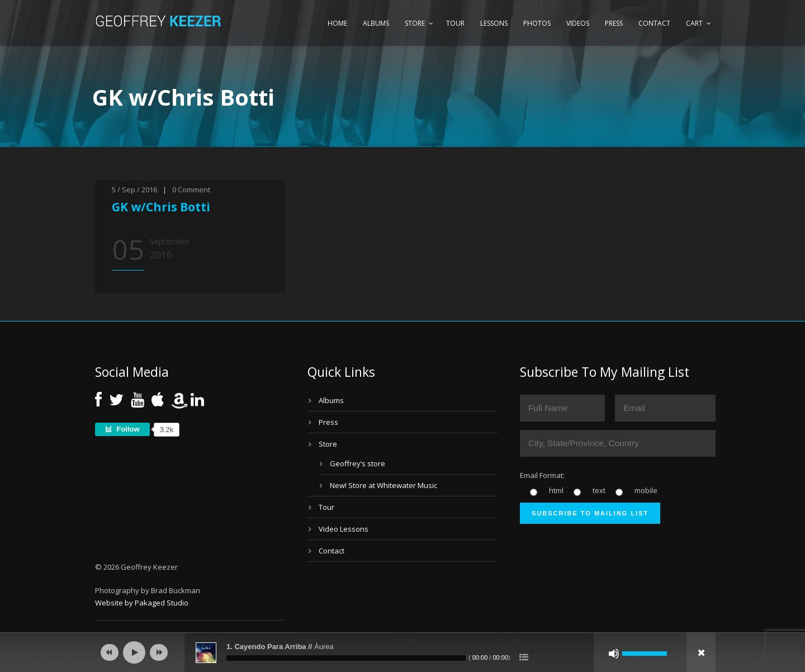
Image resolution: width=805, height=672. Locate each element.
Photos (537, 23)
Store (415, 23)
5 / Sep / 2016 (134, 190)
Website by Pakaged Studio (142, 603)
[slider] (346, 658)
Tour (455, 23)
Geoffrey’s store (357, 463)
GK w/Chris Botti (161, 207)
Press (614, 23)
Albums (376, 23)
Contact (654, 23)
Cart (694, 23)
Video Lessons (344, 529)
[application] (402, 652)
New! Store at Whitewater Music (383, 485)
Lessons (494, 23)
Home (337, 23)
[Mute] (614, 654)
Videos (578, 23)
